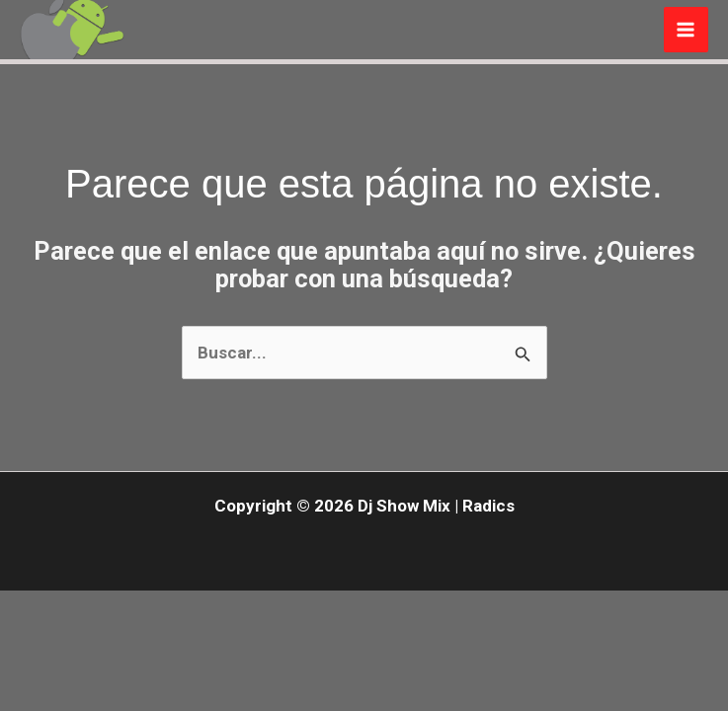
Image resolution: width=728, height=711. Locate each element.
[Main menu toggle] (687, 30)
